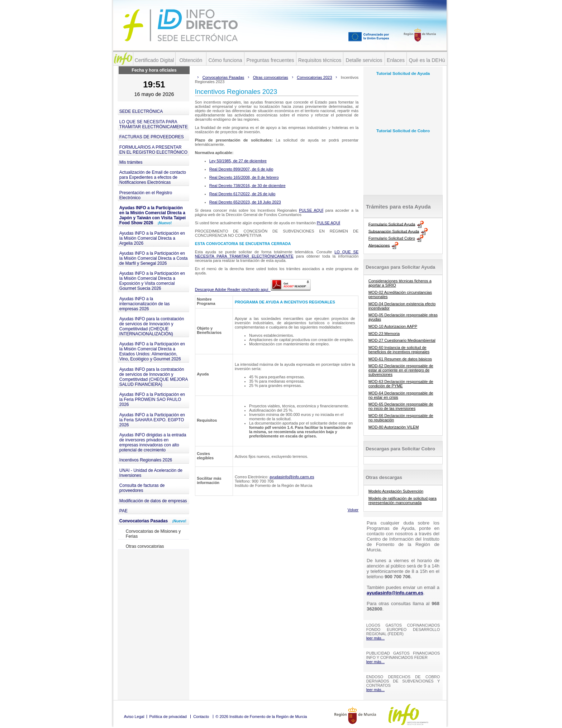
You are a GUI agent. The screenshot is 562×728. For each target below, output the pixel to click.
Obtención (191, 60)
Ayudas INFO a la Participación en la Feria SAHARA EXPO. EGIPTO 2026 (152, 420)
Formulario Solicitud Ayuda (392, 224)
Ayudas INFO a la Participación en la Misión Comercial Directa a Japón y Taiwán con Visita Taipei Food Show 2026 (153, 215)
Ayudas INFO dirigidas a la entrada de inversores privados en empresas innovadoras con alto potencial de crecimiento (153, 442)
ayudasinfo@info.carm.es (292, 477)
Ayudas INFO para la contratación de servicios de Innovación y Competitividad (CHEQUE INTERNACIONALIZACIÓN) (152, 326)
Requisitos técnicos (320, 60)
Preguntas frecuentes (270, 60)
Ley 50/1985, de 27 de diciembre (238, 161)
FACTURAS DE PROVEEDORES (152, 137)
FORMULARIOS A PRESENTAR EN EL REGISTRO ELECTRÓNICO (153, 150)
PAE (123, 511)
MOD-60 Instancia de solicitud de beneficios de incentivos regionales (399, 350)
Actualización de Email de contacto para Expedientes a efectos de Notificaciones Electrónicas (153, 177)
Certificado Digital (154, 60)
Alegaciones (379, 245)
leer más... (375, 638)
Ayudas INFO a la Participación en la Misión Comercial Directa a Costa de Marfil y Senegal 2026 (154, 258)
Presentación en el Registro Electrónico (146, 195)
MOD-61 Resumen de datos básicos (400, 359)
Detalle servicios (364, 60)
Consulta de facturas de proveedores (142, 488)
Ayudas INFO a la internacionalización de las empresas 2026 (145, 304)
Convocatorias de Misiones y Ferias (153, 534)
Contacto (201, 717)
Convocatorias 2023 (314, 77)
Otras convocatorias (145, 546)
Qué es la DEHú (427, 60)
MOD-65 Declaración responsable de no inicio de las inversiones (401, 406)
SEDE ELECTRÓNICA (141, 111)
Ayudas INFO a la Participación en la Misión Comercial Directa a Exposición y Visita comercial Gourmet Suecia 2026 (152, 281)
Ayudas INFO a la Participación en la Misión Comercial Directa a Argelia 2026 (152, 238)
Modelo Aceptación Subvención (396, 491)
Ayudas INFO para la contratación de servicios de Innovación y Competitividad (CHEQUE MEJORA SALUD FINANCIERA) (154, 377)
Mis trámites (131, 162)
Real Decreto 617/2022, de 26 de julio (242, 194)
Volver (353, 510)
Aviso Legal (134, 717)
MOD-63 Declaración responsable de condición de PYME (401, 384)
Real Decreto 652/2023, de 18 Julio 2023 (245, 202)
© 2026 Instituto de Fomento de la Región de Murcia (261, 717)
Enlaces (396, 60)
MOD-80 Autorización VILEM (394, 427)
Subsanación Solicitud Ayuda (394, 231)
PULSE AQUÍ (311, 210)
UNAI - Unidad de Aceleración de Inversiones (151, 473)
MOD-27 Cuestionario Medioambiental (402, 340)
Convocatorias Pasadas (153, 521)
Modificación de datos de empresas (153, 501)
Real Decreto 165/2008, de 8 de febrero (244, 177)
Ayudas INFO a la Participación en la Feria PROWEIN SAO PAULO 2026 (152, 399)
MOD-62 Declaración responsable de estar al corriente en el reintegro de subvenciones (401, 370)
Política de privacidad (168, 717)
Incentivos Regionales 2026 (146, 460)
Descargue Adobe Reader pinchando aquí (253, 289)
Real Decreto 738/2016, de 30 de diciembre (247, 186)
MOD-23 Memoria (384, 334)
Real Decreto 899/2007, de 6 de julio (241, 169)
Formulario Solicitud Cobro (392, 238)
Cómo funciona (225, 60)
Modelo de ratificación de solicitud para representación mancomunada (403, 500)
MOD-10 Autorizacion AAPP (393, 326)
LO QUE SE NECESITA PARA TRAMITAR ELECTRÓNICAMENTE (154, 124)
